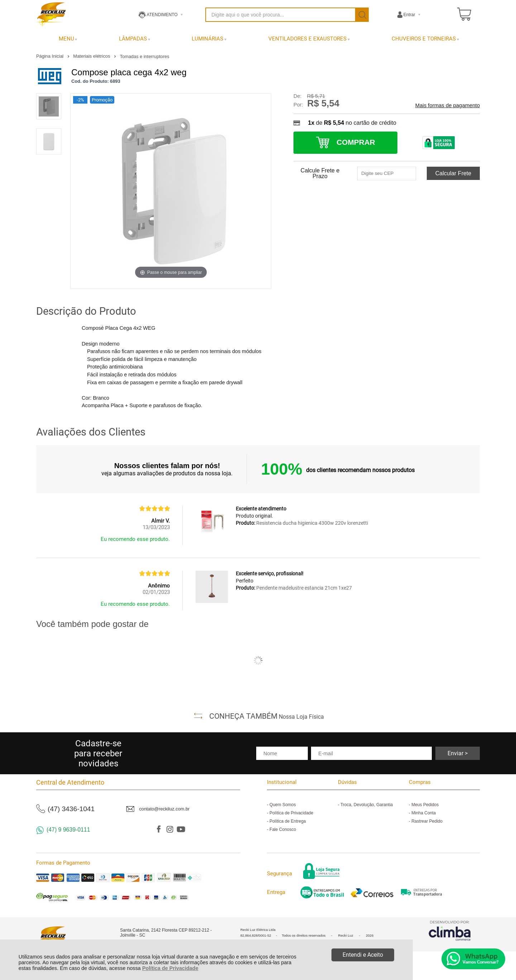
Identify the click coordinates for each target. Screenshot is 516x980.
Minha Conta (424, 813)
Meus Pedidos (425, 805)
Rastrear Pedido (427, 821)
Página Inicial (51, 56)
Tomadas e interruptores (145, 56)
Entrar (409, 15)
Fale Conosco (283, 829)
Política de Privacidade (170, 968)
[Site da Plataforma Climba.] (450, 930)
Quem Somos (283, 805)
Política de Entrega (288, 821)
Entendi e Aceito (363, 955)
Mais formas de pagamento (448, 105)
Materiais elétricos (92, 56)
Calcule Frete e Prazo (320, 173)
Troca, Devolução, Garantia (367, 805)
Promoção (102, 100)
